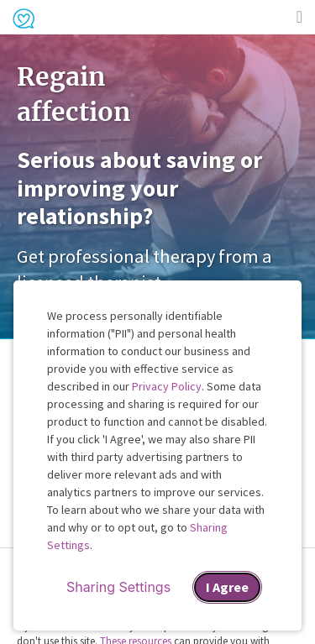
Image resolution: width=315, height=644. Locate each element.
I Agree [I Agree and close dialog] (227, 587)
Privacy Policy (167, 386)
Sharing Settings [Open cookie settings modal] (118, 587)
